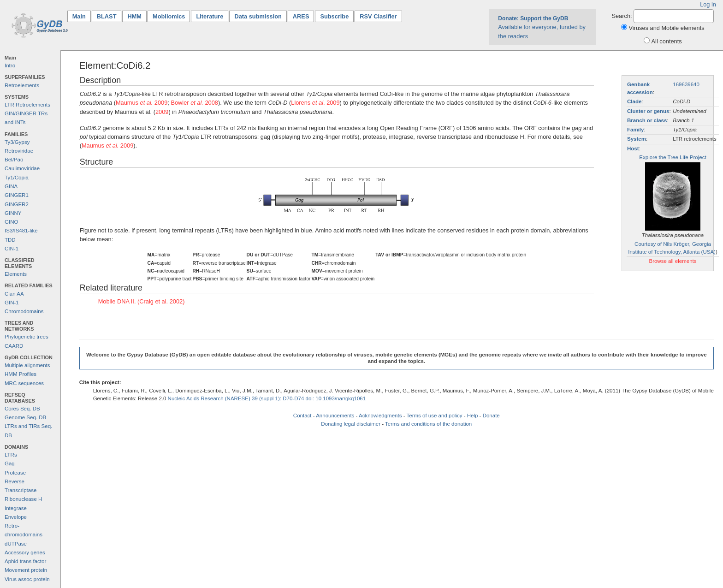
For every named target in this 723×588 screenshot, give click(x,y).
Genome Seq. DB (25, 417)
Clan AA (14, 294)
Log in (708, 4)
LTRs (11, 455)
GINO (11, 222)
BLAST (107, 16)
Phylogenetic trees (27, 337)
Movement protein (26, 570)
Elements (16, 274)
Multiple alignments (27, 365)
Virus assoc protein (27, 579)
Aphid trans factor (25, 561)
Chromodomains (24, 311)
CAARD (14, 346)
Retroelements (22, 85)
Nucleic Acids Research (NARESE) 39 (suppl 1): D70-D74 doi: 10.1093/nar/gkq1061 (267, 398)
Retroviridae (19, 151)
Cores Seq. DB (22, 409)
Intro (10, 65)
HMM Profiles (21, 374)
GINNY (13, 213)
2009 (162, 112)
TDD (10, 240)
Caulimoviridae (22, 168)
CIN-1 (12, 249)
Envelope (16, 517)
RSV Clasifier (378, 16)
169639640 (686, 84)
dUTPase (16, 544)
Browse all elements (673, 261)
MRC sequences (24, 383)
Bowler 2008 (194, 103)
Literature (210, 16)
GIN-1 (12, 303)
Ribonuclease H (23, 499)
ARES (301, 16)
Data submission (258, 16)
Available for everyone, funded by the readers (542, 27)
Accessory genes (25, 552)
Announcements (335, 416)
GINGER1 (17, 195)
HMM (134, 16)
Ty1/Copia (17, 178)
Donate (491, 416)
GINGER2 (17, 204)
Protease (15, 473)
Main (82, 16)
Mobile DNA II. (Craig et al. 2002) (142, 301)
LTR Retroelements (27, 105)
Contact (302, 416)
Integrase (16, 508)
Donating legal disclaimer (351, 424)
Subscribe (334, 16)
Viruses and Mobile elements (667, 28)
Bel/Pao (14, 160)
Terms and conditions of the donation (428, 424)
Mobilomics (169, 16)
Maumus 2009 (142, 103)
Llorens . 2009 (315, 103)
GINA (11, 186)
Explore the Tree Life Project (673, 157)
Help (473, 416)
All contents (667, 41)
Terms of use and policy (434, 416)
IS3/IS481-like (21, 231)
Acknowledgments (380, 416)
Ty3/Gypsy (17, 142)
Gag (10, 463)
